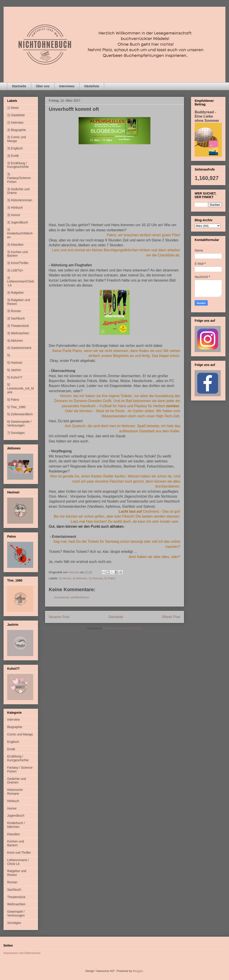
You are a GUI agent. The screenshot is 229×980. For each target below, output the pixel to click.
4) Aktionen (80, 578)
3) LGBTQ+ (15, 270)
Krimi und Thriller (19, 853)
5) (9, 355)
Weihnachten (16, 904)
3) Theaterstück (18, 326)
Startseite (19, 86)
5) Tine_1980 (16, 407)
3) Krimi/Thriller (18, 263)
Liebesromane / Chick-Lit (18, 862)
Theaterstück (16, 897)
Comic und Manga (20, 734)
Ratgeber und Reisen (17, 873)
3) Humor (65, 578)
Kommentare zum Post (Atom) (122, 628)
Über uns (43, 86)
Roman (12, 882)
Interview (13, 720)
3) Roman (14, 311)
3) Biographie (17, 130)
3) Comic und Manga (17, 139)
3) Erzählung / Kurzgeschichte (18, 165)
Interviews (67, 86)
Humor (12, 808)
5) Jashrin (14, 370)
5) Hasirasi (96, 578)
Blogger (138, 971)
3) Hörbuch (15, 208)
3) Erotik (13, 156)
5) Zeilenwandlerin (20, 414)
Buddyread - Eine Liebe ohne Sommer (207, 116)
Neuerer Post (59, 617)
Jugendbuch (16, 816)
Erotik (11, 749)
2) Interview (15, 122)
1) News (13, 108)
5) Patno (110, 578)
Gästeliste (92, 86)
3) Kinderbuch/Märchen (20, 233)
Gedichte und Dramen (17, 781)
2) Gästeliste (16, 115)
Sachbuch (14, 890)
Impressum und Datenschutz (22, 953)
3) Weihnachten (18, 333)
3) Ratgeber (15, 293)
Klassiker (14, 834)
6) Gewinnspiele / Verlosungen (19, 423)
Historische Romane (15, 792)
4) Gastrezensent (19, 348)
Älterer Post (171, 617)
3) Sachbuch (16, 318)
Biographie (15, 727)
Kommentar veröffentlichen (72, 597)
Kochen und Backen (16, 843)
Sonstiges (14, 923)
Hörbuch (13, 801)
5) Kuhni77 (15, 377)
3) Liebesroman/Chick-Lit (21, 282)
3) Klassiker (15, 245)
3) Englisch (15, 148)
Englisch (13, 742)
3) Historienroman (20, 200)
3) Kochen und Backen (17, 254)
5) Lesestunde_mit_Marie (20, 388)
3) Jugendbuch (18, 222)
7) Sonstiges (16, 433)
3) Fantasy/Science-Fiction (19, 178)
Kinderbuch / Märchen (16, 825)
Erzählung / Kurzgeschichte (18, 758)
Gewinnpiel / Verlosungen (16, 913)
